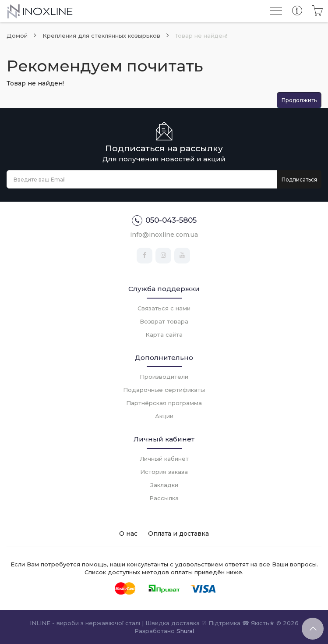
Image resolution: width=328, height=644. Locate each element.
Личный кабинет (164, 459)
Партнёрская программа (164, 403)
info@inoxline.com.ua (164, 235)
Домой (17, 36)
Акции (164, 416)
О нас (128, 534)
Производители (164, 377)
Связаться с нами (164, 308)
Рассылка (164, 498)
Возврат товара (164, 321)
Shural (185, 631)
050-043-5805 (164, 221)
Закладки (164, 485)
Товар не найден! (201, 36)
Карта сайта (164, 334)
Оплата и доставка (178, 534)
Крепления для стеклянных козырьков (101, 36)
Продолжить (299, 100)
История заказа (164, 472)
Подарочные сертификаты (164, 390)
